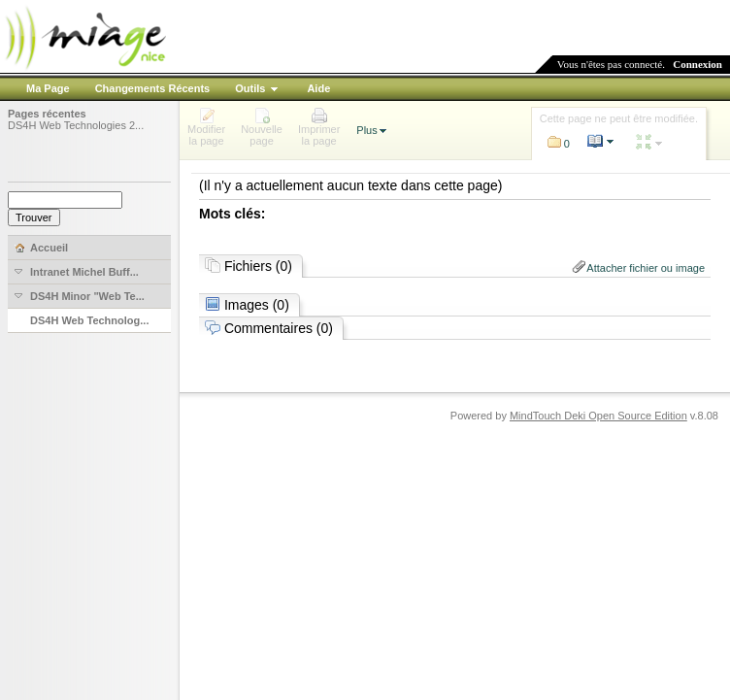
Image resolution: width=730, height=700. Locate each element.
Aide (318, 88)
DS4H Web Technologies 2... (76, 125)
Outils (250, 88)
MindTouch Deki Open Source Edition (598, 416)
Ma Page (48, 88)
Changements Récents (153, 88)
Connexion (697, 64)
